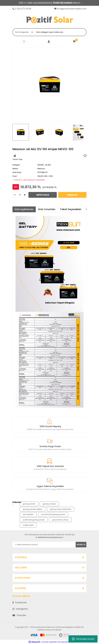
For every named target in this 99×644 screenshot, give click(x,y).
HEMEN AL (72, 195)
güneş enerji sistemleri (61, 509)
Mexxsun (41, 169)
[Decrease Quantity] (15, 195)
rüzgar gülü (28, 525)
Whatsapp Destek (83, 639)
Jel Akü (48, 165)
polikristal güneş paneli (34, 520)
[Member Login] (49, 41)
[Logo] (50, 20)
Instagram (20, 609)
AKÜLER (40, 165)
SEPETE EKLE (43, 195)
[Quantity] (20, 195)
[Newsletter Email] (44, 545)
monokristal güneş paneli (53, 514)
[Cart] (74, 41)
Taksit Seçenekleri (71, 209)
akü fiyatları (28, 514)
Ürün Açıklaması (24, 209)
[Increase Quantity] (25, 195)
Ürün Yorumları (47, 209)
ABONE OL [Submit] (81, 545)
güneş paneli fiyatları (33, 509)
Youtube (19, 615)
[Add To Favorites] (85, 156)
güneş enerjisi (49, 504)
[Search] (60, 32)
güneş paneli (29, 504)
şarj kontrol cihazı (60, 520)
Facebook (20, 602)
